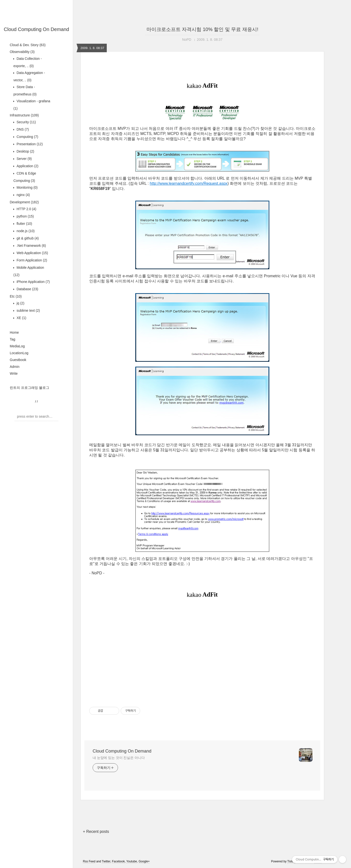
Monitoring (27, 187)
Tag (13, 339)
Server (24, 159)
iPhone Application (33, 282)
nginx (23, 195)
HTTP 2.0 (26, 209)
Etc (16, 296)
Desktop (25, 151)
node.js (25, 231)
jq (20, 303)
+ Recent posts (96, 832)
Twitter (106, 861)
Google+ (144, 861)
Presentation (29, 144)
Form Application (31, 260)
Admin (15, 367)
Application (27, 166)
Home (14, 332)
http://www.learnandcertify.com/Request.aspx (189, 183)
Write (14, 373)
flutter (24, 224)
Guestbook (18, 360)
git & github (27, 238)
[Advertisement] (202, 652)
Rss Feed (89, 861)
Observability (22, 52)
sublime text (28, 310)
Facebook (118, 861)
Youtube (132, 861)
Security (26, 122)
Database (27, 289)
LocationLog (19, 353)
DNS (22, 129)
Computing (27, 137)
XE (21, 318)
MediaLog (17, 346)
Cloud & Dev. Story (28, 45)
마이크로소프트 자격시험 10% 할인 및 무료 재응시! (202, 29)
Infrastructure (24, 115)
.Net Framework (31, 246)
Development (24, 202)
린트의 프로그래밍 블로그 (29, 388)
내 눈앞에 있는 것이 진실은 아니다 (119, 758)
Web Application (32, 253)
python (25, 216)
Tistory (292, 861)
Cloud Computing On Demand (37, 29)
